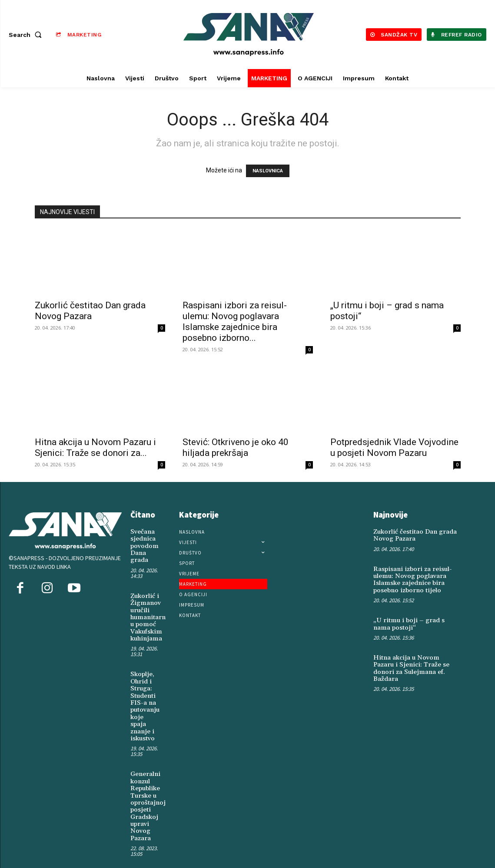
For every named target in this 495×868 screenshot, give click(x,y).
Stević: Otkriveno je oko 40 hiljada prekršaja (236, 447)
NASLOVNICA (268, 171)
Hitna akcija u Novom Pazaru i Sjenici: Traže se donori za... (95, 447)
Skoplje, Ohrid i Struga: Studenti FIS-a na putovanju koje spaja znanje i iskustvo (144, 699)
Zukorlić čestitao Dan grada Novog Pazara (90, 311)
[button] (27, 35)
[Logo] (249, 35)
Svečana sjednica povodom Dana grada (143, 545)
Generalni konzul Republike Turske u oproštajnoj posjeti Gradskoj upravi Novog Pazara (146, 794)
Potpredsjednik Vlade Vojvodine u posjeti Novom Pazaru (394, 447)
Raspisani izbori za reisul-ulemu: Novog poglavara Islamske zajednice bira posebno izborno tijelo (410, 578)
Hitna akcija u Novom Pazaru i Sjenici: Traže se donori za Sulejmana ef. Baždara (416, 661)
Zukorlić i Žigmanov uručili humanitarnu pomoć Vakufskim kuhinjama (147, 614)
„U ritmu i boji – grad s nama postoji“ (414, 621)
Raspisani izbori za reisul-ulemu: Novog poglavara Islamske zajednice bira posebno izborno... (235, 322)
